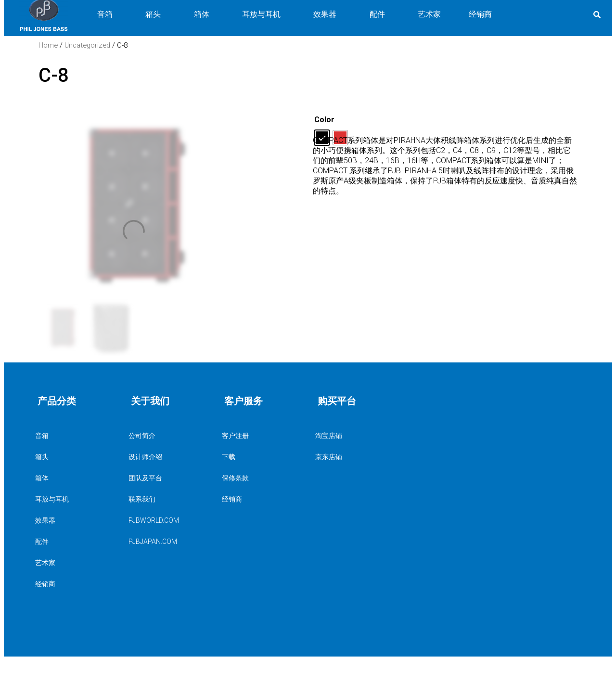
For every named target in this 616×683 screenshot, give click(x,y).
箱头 (75, 457)
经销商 (45, 584)
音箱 (75, 436)
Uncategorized (87, 45)
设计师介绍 (145, 457)
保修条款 (235, 478)
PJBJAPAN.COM (153, 541)
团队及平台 (145, 478)
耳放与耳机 (75, 499)
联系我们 (142, 499)
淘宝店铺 (329, 436)
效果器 (75, 520)
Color (324, 120)
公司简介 (142, 436)
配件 (75, 541)
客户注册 (235, 436)
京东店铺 (329, 457)
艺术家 (45, 563)
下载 (229, 457)
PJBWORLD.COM (154, 520)
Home (48, 45)
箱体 (75, 478)
